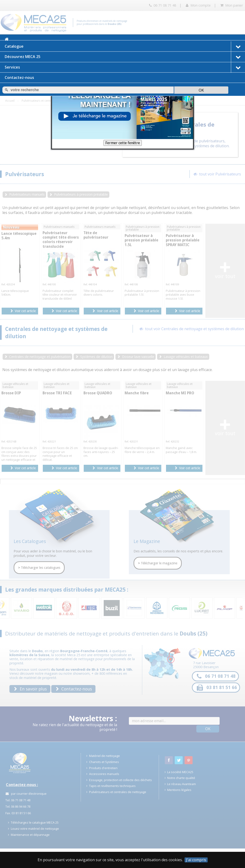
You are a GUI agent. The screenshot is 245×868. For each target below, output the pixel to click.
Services (125, 67)
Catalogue (125, 46)
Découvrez (125, 57)
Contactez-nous (19, 77)
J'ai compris (196, 860)
